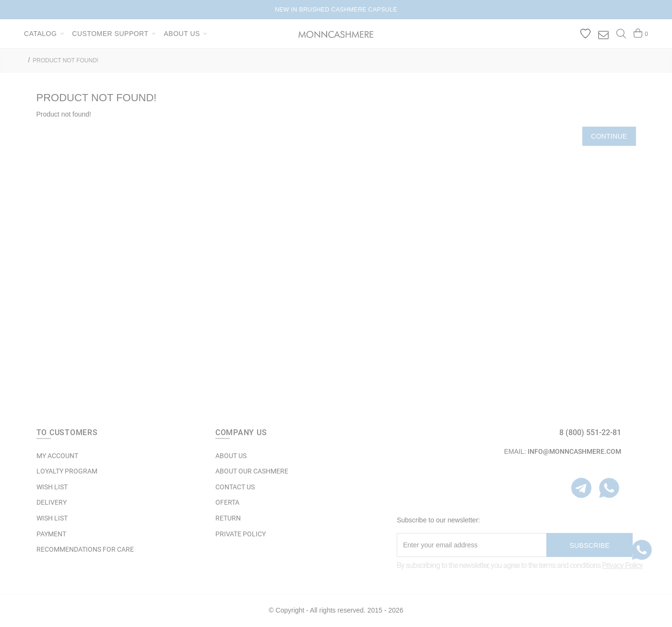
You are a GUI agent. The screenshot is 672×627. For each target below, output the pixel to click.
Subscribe (589, 545)
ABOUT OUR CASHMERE (252, 471)
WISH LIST (52, 487)
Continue (609, 136)
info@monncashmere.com (574, 451)
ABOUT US (231, 456)
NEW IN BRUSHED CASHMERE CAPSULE (336, 10)
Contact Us (235, 487)
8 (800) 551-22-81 (590, 432)
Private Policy (241, 534)
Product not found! (65, 60)
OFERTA (227, 502)
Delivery (52, 502)
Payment (51, 534)
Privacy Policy (622, 565)
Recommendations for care (85, 549)
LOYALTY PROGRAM (67, 471)
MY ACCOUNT (57, 456)
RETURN (228, 518)
